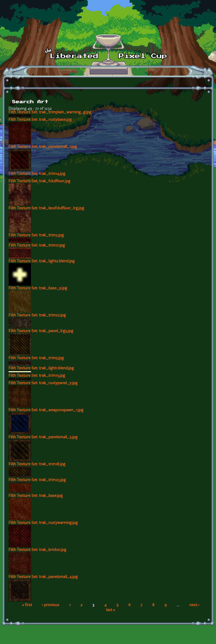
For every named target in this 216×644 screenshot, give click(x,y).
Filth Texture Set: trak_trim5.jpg (36, 358)
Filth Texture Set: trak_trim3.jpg (36, 235)
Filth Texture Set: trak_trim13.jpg (37, 376)
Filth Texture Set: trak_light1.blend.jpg (41, 368)
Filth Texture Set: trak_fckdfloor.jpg (39, 181)
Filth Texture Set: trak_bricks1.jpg (37, 550)
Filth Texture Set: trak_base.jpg (36, 496)
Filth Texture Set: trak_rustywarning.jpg (43, 523)
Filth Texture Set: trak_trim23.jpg (37, 480)
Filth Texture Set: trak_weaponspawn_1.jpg (46, 410)
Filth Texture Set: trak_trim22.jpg (37, 315)
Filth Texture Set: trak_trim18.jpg (37, 464)
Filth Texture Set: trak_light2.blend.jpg (42, 261)
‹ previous (51, 605)
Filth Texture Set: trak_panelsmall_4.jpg (43, 577)
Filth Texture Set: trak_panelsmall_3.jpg (43, 437)
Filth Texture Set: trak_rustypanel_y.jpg (43, 383)
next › (194, 605)
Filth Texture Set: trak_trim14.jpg (37, 174)
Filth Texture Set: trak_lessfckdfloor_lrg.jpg (46, 208)
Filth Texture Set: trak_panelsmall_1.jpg (43, 147)
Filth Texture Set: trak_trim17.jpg (37, 246)
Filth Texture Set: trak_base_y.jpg (38, 288)
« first (27, 605)
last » (111, 610)
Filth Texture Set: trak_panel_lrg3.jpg (41, 331)
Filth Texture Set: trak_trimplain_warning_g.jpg (50, 112)
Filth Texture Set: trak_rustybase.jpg (40, 120)
